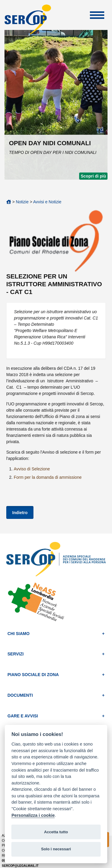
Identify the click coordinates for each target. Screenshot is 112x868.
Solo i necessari (56, 849)
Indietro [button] (20, 513)
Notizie (22, 202)
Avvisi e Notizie (47, 202)
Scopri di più (93, 176)
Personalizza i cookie (33, 815)
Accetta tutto (56, 832)
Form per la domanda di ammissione (48, 477)
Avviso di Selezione (32, 469)
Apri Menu (97, 15)
